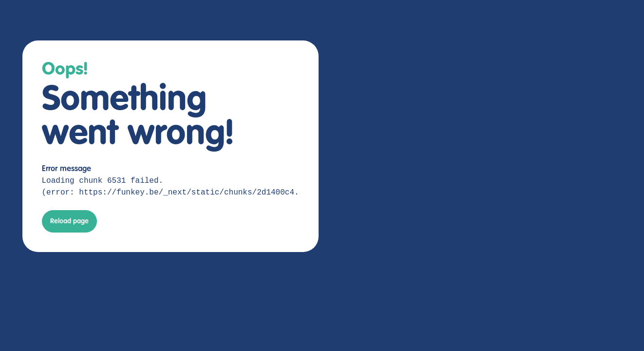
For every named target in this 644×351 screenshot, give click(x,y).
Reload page (69, 221)
